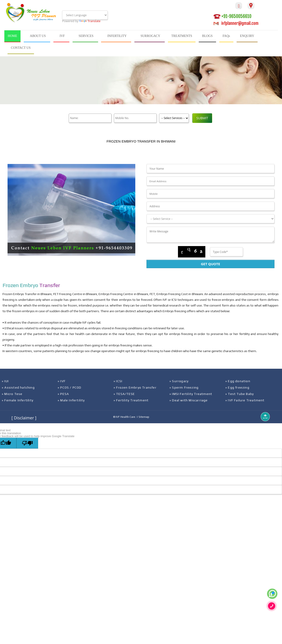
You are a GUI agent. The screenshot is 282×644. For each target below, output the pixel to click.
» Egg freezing (237, 387)
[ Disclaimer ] (24, 418)
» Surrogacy (179, 381)
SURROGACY (150, 36)
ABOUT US (38, 36)
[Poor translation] (27, 443)
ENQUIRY (247, 36)
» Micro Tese (12, 394)
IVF (62, 36)
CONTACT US (21, 48)
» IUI (5, 381)
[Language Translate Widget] (85, 15)
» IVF (62, 381)
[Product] (172, 118)
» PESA (63, 394)
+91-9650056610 (232, 16)
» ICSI (118, 381)
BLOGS (207, 36)
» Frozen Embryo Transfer (135, 387)
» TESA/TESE (124, 394)
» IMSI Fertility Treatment (191, 394)
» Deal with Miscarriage (189, 400)
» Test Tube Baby (240, 394)
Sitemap (144, 417)
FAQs (226, 36)
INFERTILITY (117, 36)
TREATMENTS (182, 36)
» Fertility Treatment (131, 400)
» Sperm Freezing (184, 387)
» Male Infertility (71, 400)
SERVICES (86, 36)
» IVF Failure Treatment (245, 400)
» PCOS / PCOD (70, 387)
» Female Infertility (18, 400)
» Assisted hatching (18, 387)
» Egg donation (238, 381)
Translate (90, 21)
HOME (12, 36)
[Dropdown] (210, 219)
